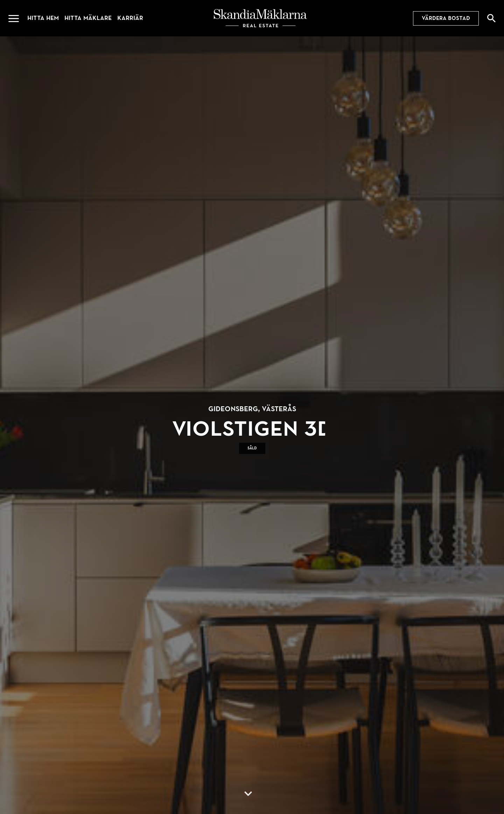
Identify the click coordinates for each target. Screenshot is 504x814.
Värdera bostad (446, 18)
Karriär (130, 18)
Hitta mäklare (88, 18)
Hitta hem (43, 18)
